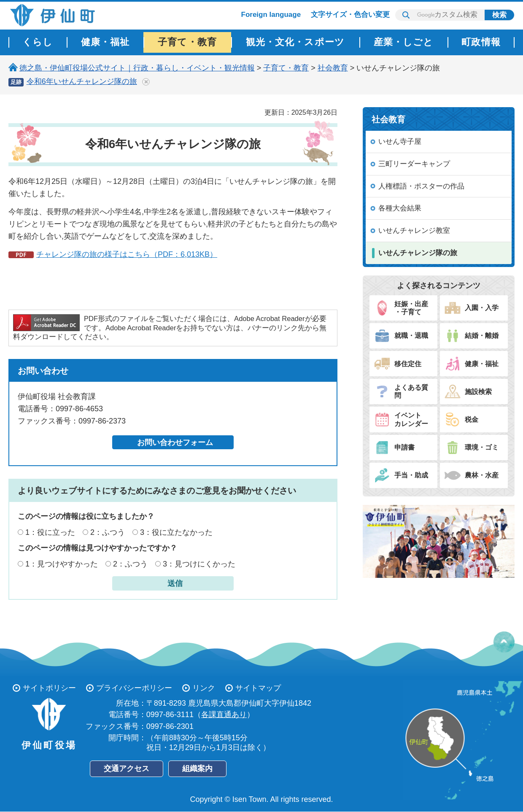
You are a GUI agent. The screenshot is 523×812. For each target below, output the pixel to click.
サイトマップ (258, 688)
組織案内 (197, 769)
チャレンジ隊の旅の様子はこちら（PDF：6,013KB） (127, 254)
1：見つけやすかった (62, 564)
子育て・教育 (286, 68)
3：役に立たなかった (176, 532)
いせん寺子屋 (400, 142)
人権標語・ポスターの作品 (421, 186)
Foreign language (271, 15)
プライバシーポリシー (134, 688)
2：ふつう (108, 532)
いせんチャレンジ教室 (414, 231)
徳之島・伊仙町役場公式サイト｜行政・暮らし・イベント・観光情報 (137, 68)
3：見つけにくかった (199, 564)
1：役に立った (50, 532)
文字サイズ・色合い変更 (350, 15)
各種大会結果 (400, 208)
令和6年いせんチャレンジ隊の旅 (82, 81)
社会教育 (333, 68)
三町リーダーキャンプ (414, 164)
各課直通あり (224, 715)
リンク (204, 688)
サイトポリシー (49, 688)
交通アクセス (127, 769)
